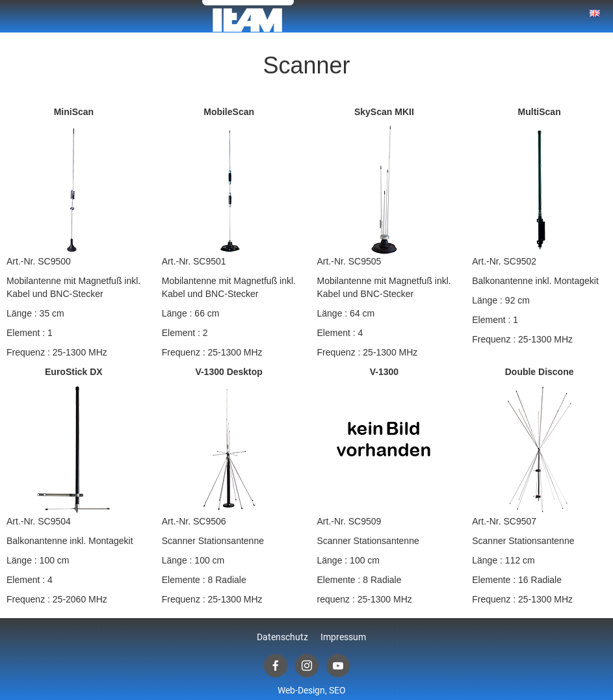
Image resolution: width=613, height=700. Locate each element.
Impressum (343, 637)
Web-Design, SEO (312, 690)
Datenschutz (282, 637)
